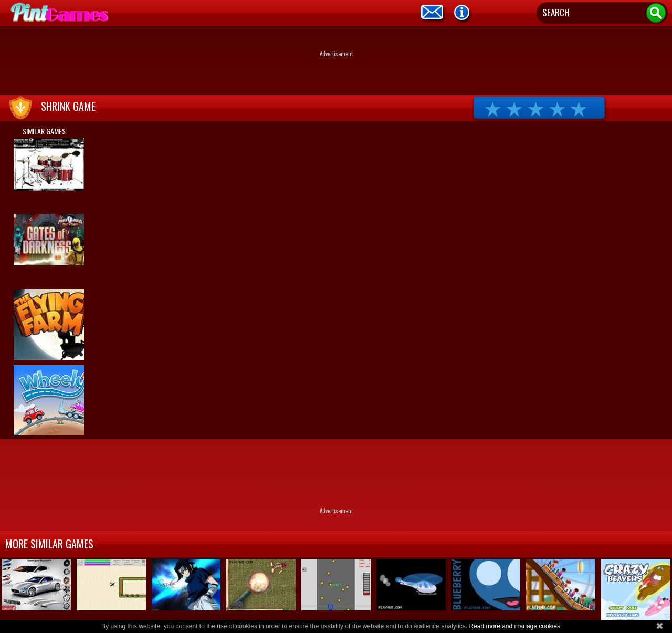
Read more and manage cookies (514, 626)
